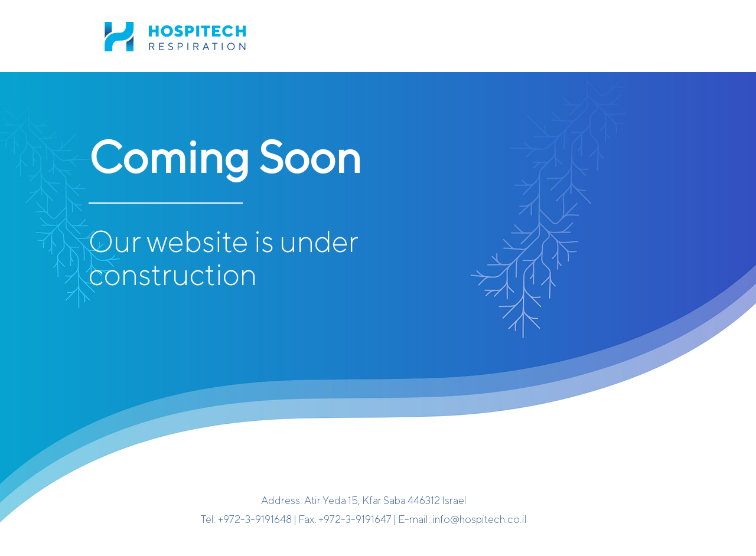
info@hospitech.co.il (480, 519)
